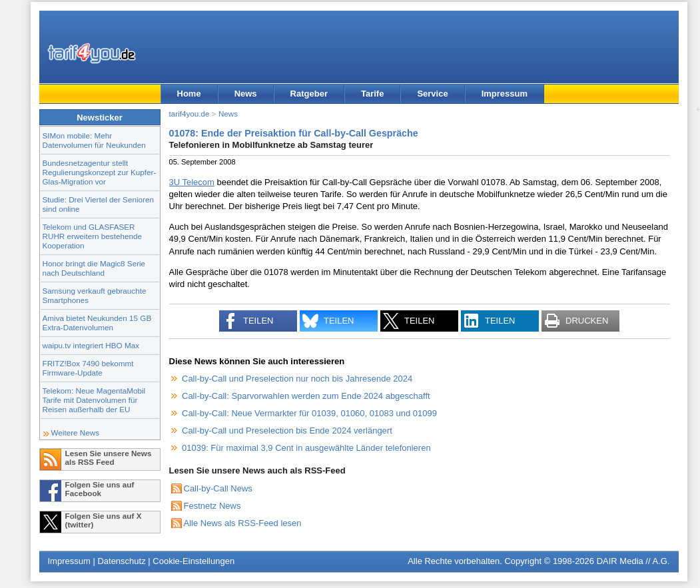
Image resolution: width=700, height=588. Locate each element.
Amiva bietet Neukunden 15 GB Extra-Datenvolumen (97, 323)
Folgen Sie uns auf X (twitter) (104, 520)
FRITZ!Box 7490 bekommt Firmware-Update (88, 368)
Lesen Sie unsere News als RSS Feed (109, 457)
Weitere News (76, 433)
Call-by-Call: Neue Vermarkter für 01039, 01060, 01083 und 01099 (309, 413)
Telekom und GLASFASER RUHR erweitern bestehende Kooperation (92, 236)
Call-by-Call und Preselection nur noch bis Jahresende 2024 (297, 379)
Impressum (505, 94)
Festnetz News (212, 506)
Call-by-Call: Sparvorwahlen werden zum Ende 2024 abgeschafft (306, 396)
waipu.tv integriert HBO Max (91, 345)
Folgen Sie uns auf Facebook (100, 489)
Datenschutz (121, 561)
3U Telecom (192, 182)
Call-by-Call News (218, 488)
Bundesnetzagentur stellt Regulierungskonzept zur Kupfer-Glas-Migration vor (100, 172)
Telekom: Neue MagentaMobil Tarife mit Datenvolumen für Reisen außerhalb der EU (94, 400)
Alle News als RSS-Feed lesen (243, 523)
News (246, 94)
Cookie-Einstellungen (193, 561)
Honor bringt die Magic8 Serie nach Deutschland (94, 268)
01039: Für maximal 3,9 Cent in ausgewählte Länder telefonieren (306, 448)
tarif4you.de (189, 114)
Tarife (372, 94)
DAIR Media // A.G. (633, 561)
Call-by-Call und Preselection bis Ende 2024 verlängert (287, 431)
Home (189, 94)
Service (432, 94)
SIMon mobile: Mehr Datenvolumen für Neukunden (94, 140)
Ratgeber (309, 94)
